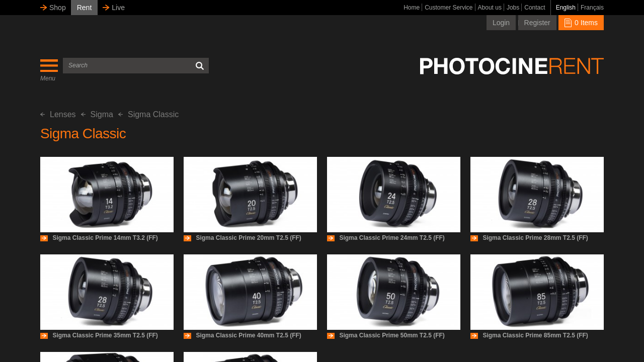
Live (118, 8)
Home (412, 8)
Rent (85, 8)
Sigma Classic (148, 114)
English (566, 8)
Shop (58, 8)
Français (592, 8)
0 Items (581, 23)
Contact (535, 8)
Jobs (513, 8)
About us (490, 8)
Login (501, 23)
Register (537, 23)
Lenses (58, 114)
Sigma (97, 114)
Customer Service (449, 8)
